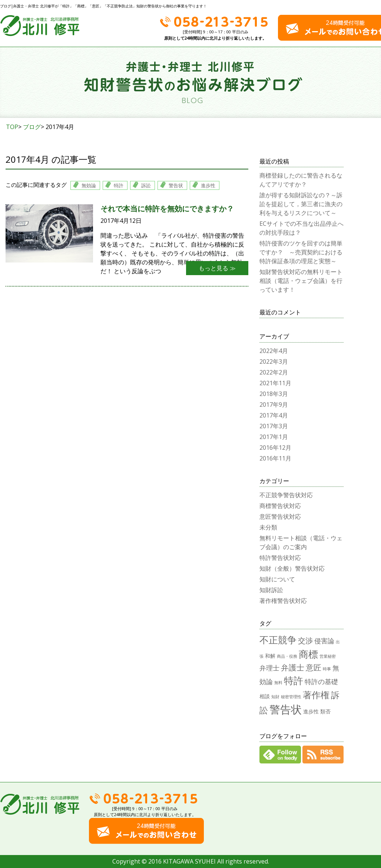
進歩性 (208, 185)
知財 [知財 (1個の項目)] (275, 697)
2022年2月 (274, 372)
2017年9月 (274, 405)
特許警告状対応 (280, 558)
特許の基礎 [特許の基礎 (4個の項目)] (321, 681)
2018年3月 (274, 394)
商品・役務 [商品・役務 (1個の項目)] (287, 656)
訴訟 (146, 185)
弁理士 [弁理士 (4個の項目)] (269, 668)
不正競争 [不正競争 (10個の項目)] (278, 640)
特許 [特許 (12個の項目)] (294, 680)
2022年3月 (274, 362)
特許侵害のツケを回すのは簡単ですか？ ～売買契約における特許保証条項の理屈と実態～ (301, 252)
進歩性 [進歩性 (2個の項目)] (311, 711)
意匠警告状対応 (280, 516)
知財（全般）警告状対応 (292, 568)
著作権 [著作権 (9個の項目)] (316, 695)
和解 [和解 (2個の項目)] (270, 656)
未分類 (268, 527)
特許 (119, 185)
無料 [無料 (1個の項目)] (278, 683)
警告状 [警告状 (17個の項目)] (286, 709)
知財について (277, 579)
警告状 (176, 185)
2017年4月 (274, 415)
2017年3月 (274, 426)
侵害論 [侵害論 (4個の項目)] (324, 641)
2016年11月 (275, 458)
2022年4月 (274, 351)
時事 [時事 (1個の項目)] (327, 669)
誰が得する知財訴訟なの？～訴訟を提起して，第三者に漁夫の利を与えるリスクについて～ (301, 204)
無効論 (89, 185)
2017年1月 (274, 437)
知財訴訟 (271, 590)
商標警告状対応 (280, 506)
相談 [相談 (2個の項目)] (265, 696)
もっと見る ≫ (217, 268)
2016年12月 (275, 448)
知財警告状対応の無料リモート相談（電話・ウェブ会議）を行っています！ (301, 281)
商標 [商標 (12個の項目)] (308, 654)
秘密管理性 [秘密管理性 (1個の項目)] (291, 697)
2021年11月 (275, 383)
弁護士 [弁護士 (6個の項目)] (293, 667)
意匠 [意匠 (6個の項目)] (314, 667)
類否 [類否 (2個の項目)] (325, 711)
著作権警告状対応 (283, 601)
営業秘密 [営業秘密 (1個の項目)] (328, 656)
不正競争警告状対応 (286, 495)
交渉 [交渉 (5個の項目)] (305, 641)
